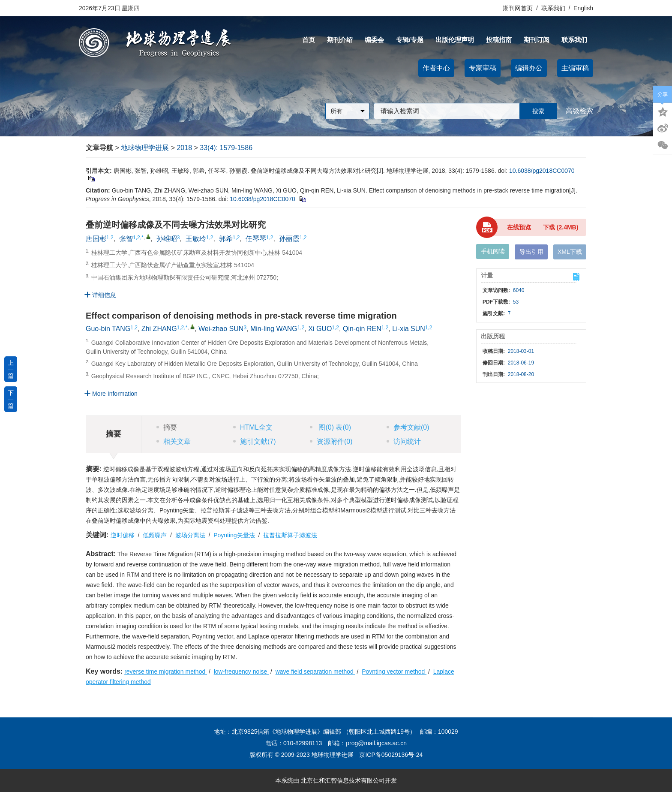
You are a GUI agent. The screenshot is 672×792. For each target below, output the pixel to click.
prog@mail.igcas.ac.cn (376, 743)
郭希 (226, 239)
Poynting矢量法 (235, 535)
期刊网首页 (519, 8)
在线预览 (519, 227)
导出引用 (531, 252)
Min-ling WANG (274, 329)
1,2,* (138, 238)
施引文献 (255, 441)
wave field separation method (315, 672)
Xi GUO (320, 329)
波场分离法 (191, 535)
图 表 (330, 427)
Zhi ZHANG (159, 329)
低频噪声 (156, 535)
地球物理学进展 (145, 148)
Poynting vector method (394, 672)
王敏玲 (196, 239)
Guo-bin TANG (108, 329)
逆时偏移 (123, 535)
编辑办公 (529, 68)
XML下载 (570, 252)
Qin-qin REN (362, 329)
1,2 (110, 238)
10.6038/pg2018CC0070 (542, 171)
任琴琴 (256, 239)
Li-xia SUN (408, 329)
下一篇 (11, 399)
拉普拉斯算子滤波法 (290, 535)
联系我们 (553, 8)
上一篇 (11, 369)
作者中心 (436, 68)
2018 (184, 148)
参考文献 (408, 427)
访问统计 (404, 441)
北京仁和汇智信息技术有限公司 (343, 780)
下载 (561, 227)
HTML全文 (253, 427)
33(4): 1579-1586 (226, 148)
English (583, 8)
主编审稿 (575, 68)
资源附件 (331, 441)
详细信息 (100, 295)
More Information (111, 393)
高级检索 (579, 111)
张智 (126, 239)
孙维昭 (167, 239)
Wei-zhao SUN (221, 329)
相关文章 (174, 441)
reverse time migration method (166, 672)
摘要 (167, 427)
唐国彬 (96, 239)
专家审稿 (483, 68)
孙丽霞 (289, 239)
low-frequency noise (241, 672)
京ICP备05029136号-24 (391, 755)
